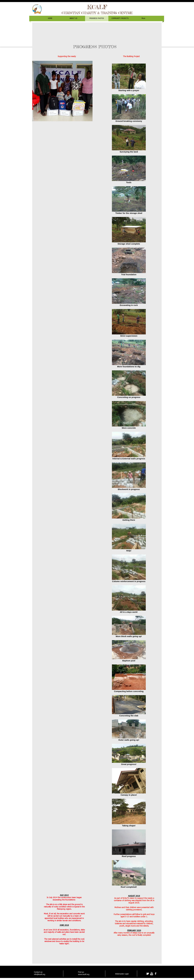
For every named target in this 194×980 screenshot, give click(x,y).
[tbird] (147, 974)
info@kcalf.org (40, 975)
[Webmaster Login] (122, 974)
